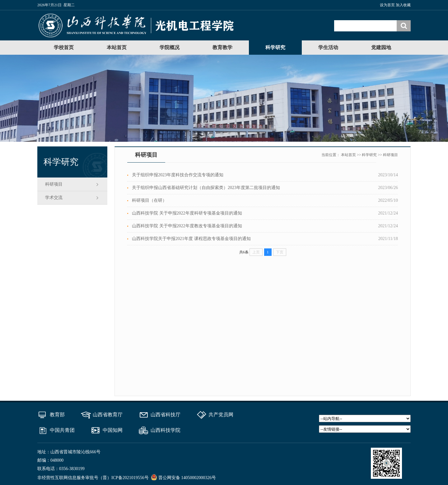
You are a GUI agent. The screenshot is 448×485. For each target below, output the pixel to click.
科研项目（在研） (149, 200)
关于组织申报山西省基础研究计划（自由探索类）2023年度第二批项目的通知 (206, 188)
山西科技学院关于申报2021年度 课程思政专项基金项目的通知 (191, 239)
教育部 (57, 415)
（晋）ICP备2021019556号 (124, 478)
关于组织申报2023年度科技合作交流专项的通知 (178, 175)
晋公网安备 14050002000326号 (187, 478)
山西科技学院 (166, 430)
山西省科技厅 (166, 415)
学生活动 (328, 47)
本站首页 (117, 47)
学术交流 (54, 198)
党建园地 (381, 47)
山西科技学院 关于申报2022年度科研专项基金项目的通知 (187, 213)
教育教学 (222, 47)
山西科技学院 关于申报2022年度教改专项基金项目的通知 (187, 226)
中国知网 (113, 430)
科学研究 (275, 47)
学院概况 (170, 47)
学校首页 (64, 47)
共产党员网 (221, 415)
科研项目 (54, 184)
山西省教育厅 (108, 415)
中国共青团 (62, 430)
